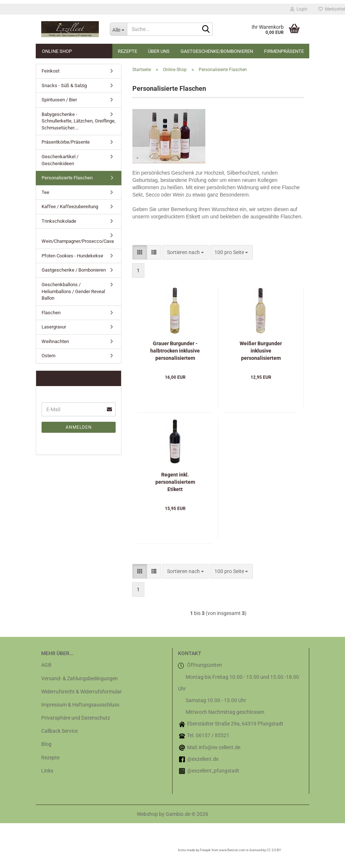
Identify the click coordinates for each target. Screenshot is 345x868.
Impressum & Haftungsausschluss (80, 705)
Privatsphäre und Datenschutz (76, 718)
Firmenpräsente (284, 51)
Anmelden (79, 427)
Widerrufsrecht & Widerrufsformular (82, 692)
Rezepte (127, 51)
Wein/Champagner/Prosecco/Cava (78, 241)
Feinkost (51, 71)
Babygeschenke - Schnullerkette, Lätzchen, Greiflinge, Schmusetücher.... (79, 121)
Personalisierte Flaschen (67, 178)
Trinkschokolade (59, 221)
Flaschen (51, 313)
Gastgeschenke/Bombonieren (217, 51)
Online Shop (57, 51)
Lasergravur (54, 327)
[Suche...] (119, 29)
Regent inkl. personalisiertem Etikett (175, 482)
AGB (46, 665)
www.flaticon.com (232, 850)
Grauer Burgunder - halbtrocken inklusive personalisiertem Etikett (175, 351)
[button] (140, 252)
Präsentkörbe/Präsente (66, 142)
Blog (46, 744)
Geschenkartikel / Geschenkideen (60, 160)
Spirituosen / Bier (59, 100)
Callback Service (59, 731)
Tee (45, 192)
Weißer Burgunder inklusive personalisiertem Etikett (261, 351)
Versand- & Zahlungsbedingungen (80, 678)
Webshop (147, 814)
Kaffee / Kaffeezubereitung (70, 207)
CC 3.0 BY (274, 850)
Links (47, 771)
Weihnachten (55, 341)
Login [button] (299, 9)
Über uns (159, 51)
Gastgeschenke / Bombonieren (74, 270)
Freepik (205, 850)
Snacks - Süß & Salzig (64, 85)
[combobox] (185, 252)
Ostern (49, 356)
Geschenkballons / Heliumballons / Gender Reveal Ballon (73, 291)
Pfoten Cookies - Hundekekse (72, 256)
